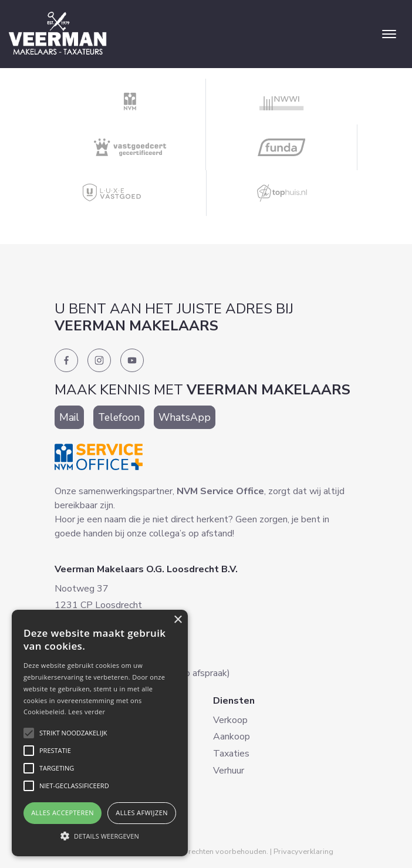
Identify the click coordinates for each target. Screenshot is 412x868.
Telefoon (119, 417)
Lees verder (87, 712)
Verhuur (229, 771)
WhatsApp (185, 417)
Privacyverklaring (303, 852)
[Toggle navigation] (389, 34)
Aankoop (232, 737)
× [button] (178, 620)
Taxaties (231, 754)
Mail (69, 417)
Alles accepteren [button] (63, 813)
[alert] (100, 733)
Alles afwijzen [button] (142, 813)
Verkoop (230, 720)
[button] (100, 836)
